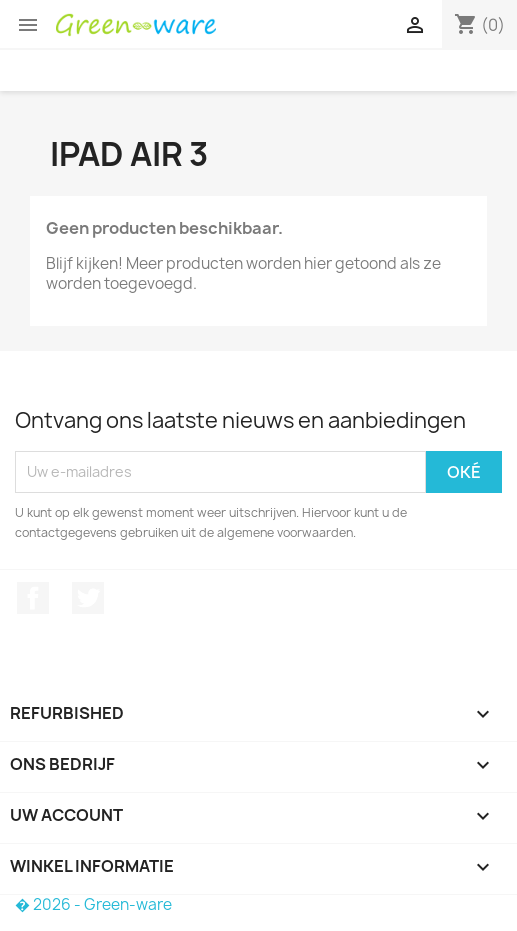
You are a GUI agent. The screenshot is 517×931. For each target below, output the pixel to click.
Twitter (88, 598)
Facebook (33, 598)
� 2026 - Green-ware (93, 904)
